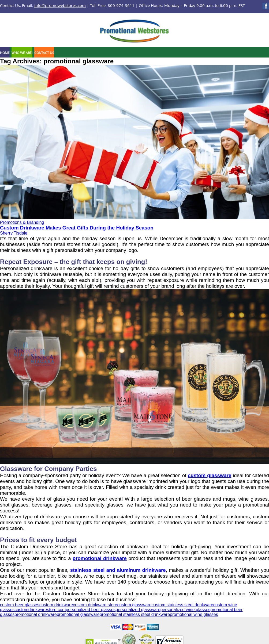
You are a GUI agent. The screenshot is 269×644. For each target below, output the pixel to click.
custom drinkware (56, 605)
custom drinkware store (95, 605)
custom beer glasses (20, 605)
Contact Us (44, 53)
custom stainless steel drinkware (182, 605)
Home (5, 53)
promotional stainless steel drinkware (135, 614)
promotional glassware (78, 614)
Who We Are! (22, 53)
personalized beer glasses (91, 610)
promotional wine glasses (194, 614)
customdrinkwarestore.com (40, 610)
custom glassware (210, 475)
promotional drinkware (100, 558)
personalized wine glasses (186, 610)
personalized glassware (138, 610)
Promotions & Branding (22, 222)
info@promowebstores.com (60, 5)
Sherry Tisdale (14, 233)
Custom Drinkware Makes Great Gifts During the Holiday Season (77, 228)
